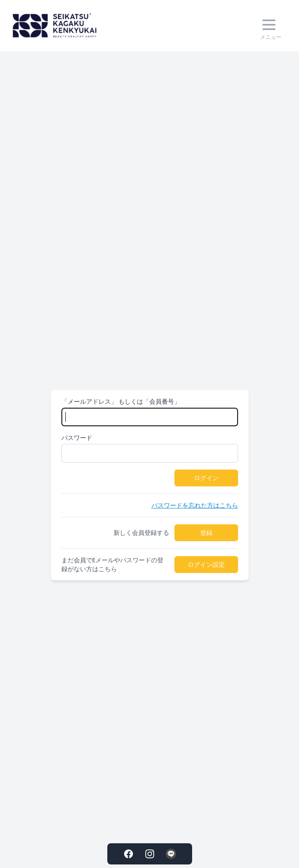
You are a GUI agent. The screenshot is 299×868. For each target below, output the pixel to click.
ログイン (206, 478)
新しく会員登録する (141, 533)
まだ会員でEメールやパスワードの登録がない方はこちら (113, 564)
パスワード (77, 438)
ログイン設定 (206, 564)
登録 (206, 533)
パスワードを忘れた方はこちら (195, 505)
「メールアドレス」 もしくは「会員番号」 (121, 401)
